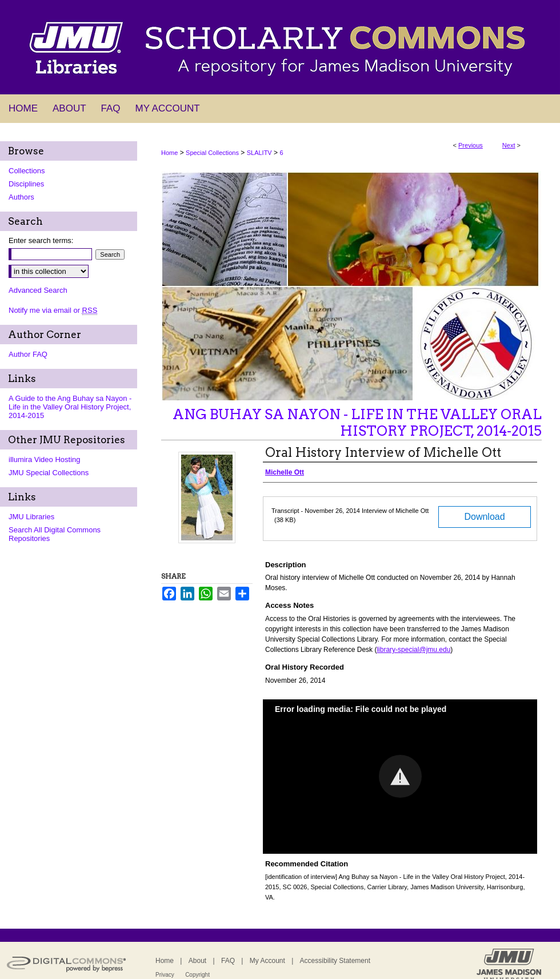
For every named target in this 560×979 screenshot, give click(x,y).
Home (169, 153)
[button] (400, 776)
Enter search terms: (41, 240)
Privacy (165, 975)
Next (509, 145)
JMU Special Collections (49, 473)
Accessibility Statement (335, 961)
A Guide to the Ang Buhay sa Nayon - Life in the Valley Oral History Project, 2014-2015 (70, 407)
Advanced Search (38, 290)
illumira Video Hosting (45, 459)
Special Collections (212, 153)
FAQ (228, 961)
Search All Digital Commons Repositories (55, 534)
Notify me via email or (53, 310)
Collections (27, 171)
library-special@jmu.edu (413, 650)
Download (484, 517)
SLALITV (259, 153)
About (197, 961)
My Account (267, 961)
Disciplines (26, 184)
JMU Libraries (31, 517)
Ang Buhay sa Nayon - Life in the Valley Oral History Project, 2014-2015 (357, 423)
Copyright (197, 975)
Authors (21, 197)
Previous (471, 145)
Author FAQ (28, 354)
